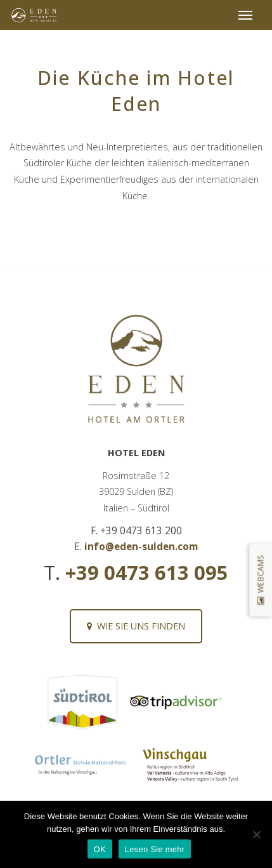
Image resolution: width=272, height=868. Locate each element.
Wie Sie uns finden (136, 626)
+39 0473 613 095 (147, 572)
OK (100, 849)
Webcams (260, 580)
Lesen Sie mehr (155, 849)
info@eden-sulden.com (141, 547)
